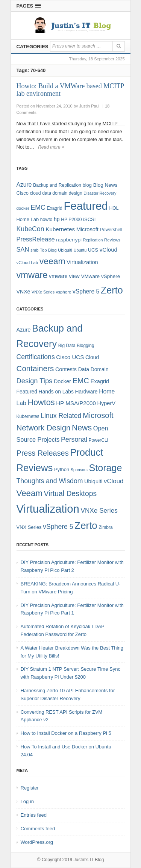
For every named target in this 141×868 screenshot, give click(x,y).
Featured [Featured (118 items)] (86, 206)
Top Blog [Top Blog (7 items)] (48, 250)
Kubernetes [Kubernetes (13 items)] (60, 229)
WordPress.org (37, 842)
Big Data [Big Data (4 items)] (67, 346)
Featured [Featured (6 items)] (27, 392)
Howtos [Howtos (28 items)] (41, 402)
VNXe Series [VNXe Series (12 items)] (99, 510)
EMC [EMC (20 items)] (38, 207)
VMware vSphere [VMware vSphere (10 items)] (100, 276)
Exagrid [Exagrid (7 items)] (100, 381)
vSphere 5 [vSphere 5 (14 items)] (86, 291)
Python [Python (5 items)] (62, 469)
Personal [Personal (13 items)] (74, 439)
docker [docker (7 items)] (23, 208)
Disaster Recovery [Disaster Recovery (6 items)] (100, 193)
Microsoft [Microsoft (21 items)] (98, 415)
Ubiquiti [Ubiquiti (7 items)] (65, 250)
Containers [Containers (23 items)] (35, 368)
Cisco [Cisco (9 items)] (23, 193)
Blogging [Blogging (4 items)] (85, 346)
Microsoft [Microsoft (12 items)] (87, 229)
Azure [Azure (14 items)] (24, 185)
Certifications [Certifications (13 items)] (36, 357)
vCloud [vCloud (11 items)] (114, 481)
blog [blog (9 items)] (87, 185)
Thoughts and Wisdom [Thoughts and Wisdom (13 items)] (50, 481)
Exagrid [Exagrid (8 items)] (55, 208)
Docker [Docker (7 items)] (62, 381)
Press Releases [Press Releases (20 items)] (43, 453)
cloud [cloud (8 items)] (35, 193)
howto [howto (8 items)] (46, 220)
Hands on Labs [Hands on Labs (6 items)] (56, 392)
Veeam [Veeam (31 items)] (30, 493)
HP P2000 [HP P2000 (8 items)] (71, 220)
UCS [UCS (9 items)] (93, 250)
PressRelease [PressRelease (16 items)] (36, 239)
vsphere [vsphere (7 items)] (64, 292)
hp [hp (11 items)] (57, 219)
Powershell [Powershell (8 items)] (111, 230)
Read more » (51, 147)
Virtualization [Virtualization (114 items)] (48, 509)
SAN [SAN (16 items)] (23, 249)
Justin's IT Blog (89, 860)
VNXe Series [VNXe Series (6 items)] (43, 292)
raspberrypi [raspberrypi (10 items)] (69, 240)
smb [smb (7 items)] (35, 250)
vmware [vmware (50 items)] (32, 275)
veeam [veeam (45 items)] (52, 261)
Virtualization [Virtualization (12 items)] (82, 262)
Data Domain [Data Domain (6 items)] (93, 369)
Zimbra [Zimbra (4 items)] (105, 527)
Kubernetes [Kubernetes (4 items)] (28, 416)
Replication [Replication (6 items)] (93, 240)
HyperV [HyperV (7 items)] (106, 403)
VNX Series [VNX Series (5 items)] (29, 527)
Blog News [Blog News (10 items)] (105, 185)
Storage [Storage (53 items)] (106, 468)
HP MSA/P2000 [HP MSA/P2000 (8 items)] (76, 403)
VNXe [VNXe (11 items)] (23, 292)
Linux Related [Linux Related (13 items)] (61, 416)
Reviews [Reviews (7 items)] (112, 240)
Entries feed (34, 815)
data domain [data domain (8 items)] (55, 193)
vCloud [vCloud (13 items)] (108, 250)
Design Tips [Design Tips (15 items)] (35, 381)
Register (30, 788)
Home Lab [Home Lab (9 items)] (28, 219)
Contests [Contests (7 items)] (66, 369)
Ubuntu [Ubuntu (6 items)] (80, 250)
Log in (27, 801)
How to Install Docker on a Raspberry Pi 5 (66, 733)
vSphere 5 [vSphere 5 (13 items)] (58, 527)
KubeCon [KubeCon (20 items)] (30, 229)
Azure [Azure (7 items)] (24, 330)
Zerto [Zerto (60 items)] (86, 525)
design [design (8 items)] (76, 193)
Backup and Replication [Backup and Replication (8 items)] (57, 185)
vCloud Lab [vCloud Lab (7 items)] (27, 263)
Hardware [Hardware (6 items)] (86, 392)
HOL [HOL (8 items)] (114, 208)
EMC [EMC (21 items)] (81, 381)
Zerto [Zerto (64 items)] (112, 290)
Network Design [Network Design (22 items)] (44, 428)
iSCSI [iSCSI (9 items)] (89, 219)
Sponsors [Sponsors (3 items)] (79, 470)
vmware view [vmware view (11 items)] (64, 276)
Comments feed (38, 829)
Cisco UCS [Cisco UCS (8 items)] (70, 357)
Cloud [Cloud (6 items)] (92, 357)
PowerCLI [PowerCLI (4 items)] (99, 440)
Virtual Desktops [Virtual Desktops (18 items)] (70, 493)
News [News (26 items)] (82, 428)
